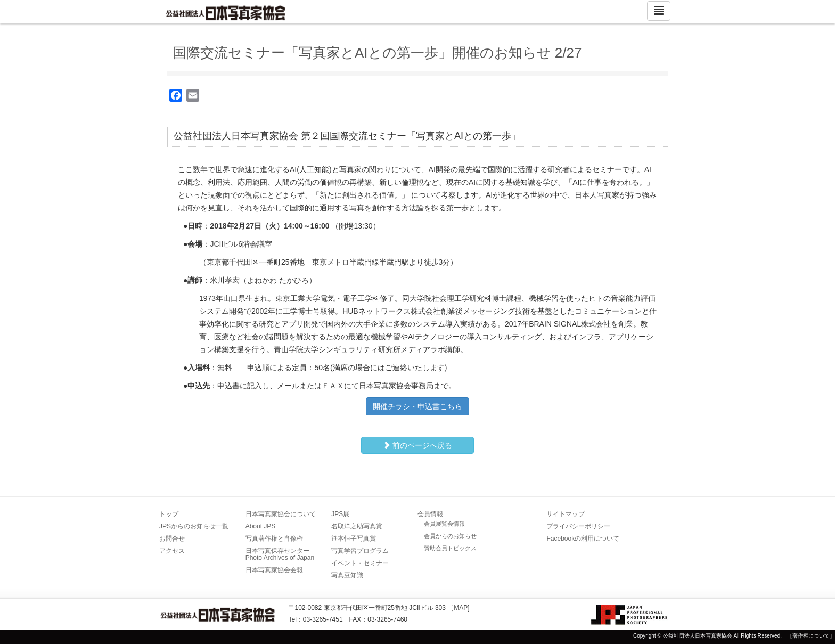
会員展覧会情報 (444, 524)
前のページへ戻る (418, 445)
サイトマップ (566, 514)
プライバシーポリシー (578, 526)
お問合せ (172, 539)
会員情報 (430, 514)
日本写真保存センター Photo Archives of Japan (281, 554)
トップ (169, 514)
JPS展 (340, 514)
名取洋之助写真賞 (357, 526)
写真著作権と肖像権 (274, 539)
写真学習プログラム (360, 551)
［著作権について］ (811, 636)
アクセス (172, 551)
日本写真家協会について (281, 514)
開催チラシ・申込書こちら (418, 406)
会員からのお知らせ (450, 536)
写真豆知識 (347, 575)
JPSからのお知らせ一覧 (194, 526)
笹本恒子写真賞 (354, 539)
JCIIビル (224, 244)
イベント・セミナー (360, 563)
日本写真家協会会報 (274, 570)
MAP (461, 608)
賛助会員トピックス (450, 548)
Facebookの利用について (583, 539)
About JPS (261, 526)
